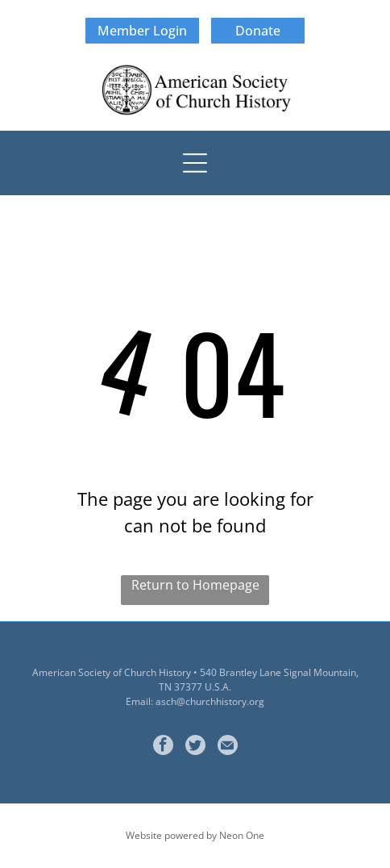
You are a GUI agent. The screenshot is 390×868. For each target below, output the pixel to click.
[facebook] (163, 747)
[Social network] (195, 747)
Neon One (242, 835)
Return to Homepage (195, 585)
